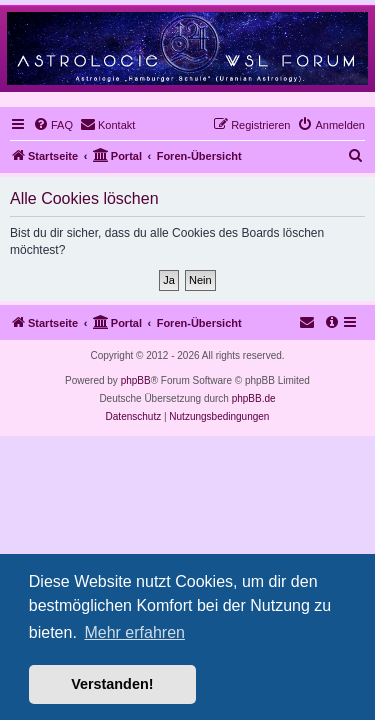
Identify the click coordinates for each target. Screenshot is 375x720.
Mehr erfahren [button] (134, 632)
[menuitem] (53, 125)
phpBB (136, 380)
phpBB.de (254, 398)
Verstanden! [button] (112, 684)
